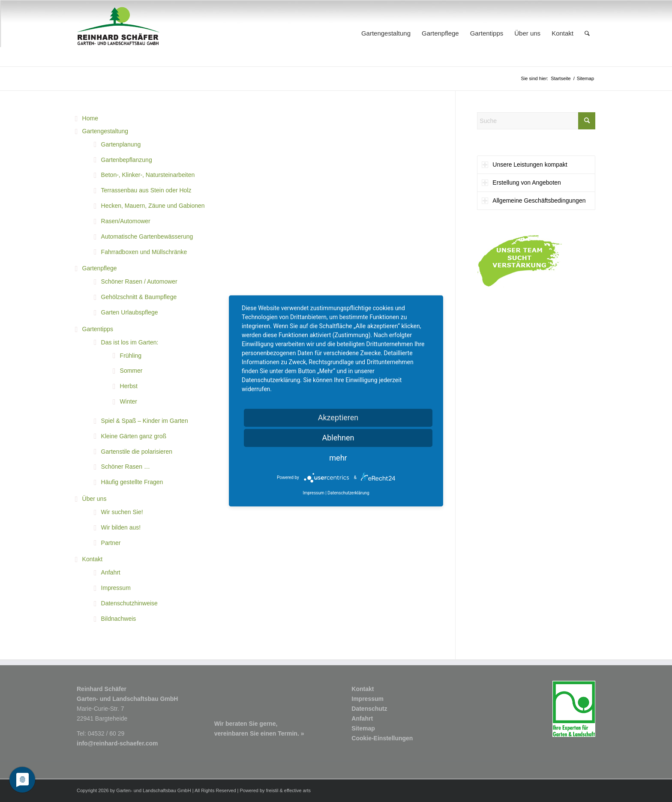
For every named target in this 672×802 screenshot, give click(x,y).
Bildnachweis (119, 619)
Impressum (116, 588)
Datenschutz (369, 709)
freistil (272, 790)
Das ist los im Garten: (130, 342)
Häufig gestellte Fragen (132, 482)
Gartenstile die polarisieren (137, 452)
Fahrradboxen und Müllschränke (144, 252)
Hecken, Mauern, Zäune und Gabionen (153, 206)
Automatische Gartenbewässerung (147, 236)
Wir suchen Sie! (122, 512)
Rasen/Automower (126, 221)
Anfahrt (111, 572)
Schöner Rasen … (126, 467)
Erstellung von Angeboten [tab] (521, 183)
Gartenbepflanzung (127, 160)
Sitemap (363, 728)
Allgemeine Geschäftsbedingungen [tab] (534, 200)
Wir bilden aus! (121, 527)
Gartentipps (98, 329)
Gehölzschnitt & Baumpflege (139, 297)
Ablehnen (338, 438)
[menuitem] (386, 33)
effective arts (297, 790)
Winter (129, 401)
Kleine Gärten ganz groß (134, 436)
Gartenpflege (100, 268)
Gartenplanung (121, 144)
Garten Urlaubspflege (130, 312)
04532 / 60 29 (106, 733)
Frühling (131, 356)
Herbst (129, 386)
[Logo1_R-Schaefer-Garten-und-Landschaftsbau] (118, 33)
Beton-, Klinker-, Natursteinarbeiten (148, 175)
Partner (111, 543)
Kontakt (92, 559)
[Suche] (587, 33)
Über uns (94, 499)
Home (90, 118)
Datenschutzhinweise (129, 603)
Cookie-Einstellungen (382, 738)
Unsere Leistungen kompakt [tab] (524, 165)
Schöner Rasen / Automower (139, 281)
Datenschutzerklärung (348, 493)
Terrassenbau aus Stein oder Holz (146, 190)
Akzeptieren (338, 417)
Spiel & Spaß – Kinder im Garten (145, 421)
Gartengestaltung (105, 131)
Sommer (131, 371)
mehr (338, 458)
